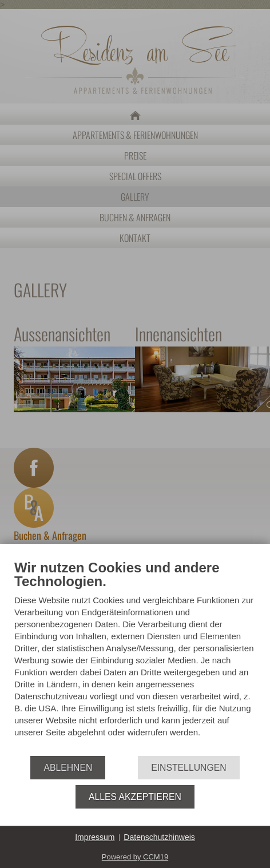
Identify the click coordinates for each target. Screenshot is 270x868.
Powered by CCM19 (135, 857)
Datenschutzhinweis (159, 837)
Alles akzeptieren (135, 797)
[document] (135, 658)
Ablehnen (68, 768)
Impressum (95, 837)
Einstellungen (188, 768)
